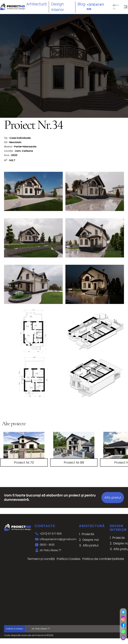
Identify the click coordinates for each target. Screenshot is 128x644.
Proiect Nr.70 (24, 462)
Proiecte (88, 534)
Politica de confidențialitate (103, 559)
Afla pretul (113, 497)
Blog (81, 4)
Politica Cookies (68, 559)
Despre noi (91, 540)
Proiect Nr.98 (74, 462)
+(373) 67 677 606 (95, 7)
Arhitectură (36, 4)
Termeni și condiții (41, 559)
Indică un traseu (15, 629)
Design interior (58, 7)
